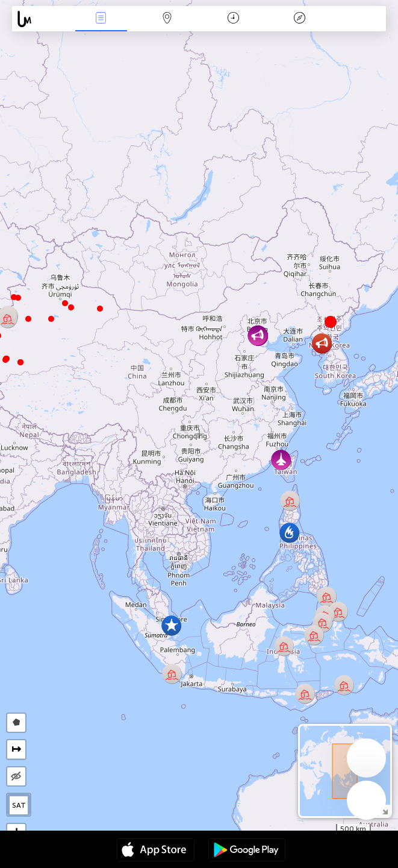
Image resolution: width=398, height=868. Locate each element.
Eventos (101, 19)
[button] (5, 360)
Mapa (167, 19)
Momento (233, 19)
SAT (19, 805)
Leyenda (299, 19)
